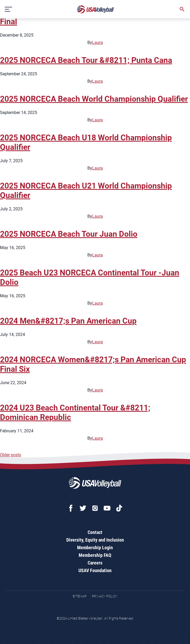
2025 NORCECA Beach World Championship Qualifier (94, 99)
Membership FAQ (95, 555)
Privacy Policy (105, 596)
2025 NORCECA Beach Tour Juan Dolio (69, 234)
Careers (95, 563)
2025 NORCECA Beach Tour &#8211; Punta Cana (86, 60)
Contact (95, 532)
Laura (97, 43)
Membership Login (95, 548)
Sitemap (80, 596)
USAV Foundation (95, 570)
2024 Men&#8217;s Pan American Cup (68, 321)
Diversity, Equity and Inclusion (95, 540)
